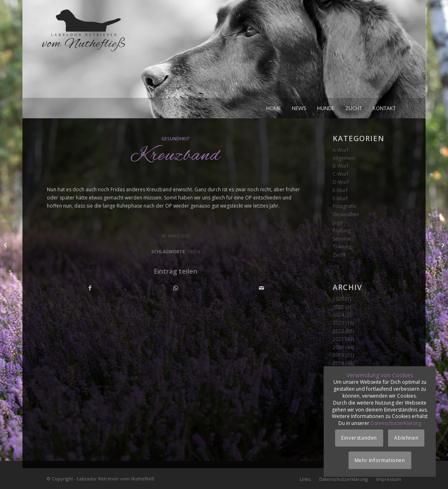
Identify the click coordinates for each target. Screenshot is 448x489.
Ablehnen (406, 438)
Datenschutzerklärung (396, 423)
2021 (338, 339)
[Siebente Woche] (6, 245)
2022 (338, 331)
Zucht (339, 255)
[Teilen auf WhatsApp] (176, 288)
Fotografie (345, 206)
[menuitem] (274, 108)
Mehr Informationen (380, 460)
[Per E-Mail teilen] (262, 288)
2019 (338, 355)
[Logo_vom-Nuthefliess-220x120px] (84, 53)
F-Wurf (340, 198)
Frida (194, 251)
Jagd (338, 222)
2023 (338, 323)
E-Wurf (340, 190)
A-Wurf (341, 150)
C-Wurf (341, 174)
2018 (338, 363)
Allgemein (344, 158)
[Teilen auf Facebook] (90, 288)
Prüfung (342, 231)
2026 (338, 299)
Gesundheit (176, 138)
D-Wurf (341, 182)
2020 (338, 347)
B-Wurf (341, 166)
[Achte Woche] (442, 245)
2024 (338, 315)
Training (342, 247)
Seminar (342, 239)
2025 (338, 307)
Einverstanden (359, 438)
